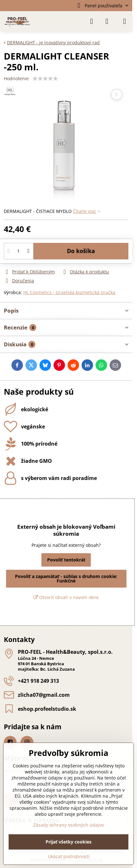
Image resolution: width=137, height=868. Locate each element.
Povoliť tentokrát (66, 560)
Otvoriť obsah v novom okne (66, 597)
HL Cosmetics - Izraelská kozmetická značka (69, 292)
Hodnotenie (16, 78)
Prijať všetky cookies (68, 842)
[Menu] (125, 21)
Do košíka (81, 251)
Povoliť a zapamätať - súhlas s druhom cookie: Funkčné (66, 579)
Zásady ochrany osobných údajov (68, 825)
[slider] (45, 79)
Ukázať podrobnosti (69, 856)
